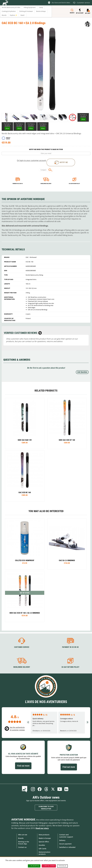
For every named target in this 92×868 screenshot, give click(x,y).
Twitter (53, 789)
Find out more (23, 766)
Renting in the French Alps (24, 843)
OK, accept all (34, 866)
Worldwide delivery (46, 184)
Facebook (40, 789)
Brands (21, 838)
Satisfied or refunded (67, 847)
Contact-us (22, 847)
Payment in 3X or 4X (70, 647)
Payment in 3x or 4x (18, 184)
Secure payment (65, 844)
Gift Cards (42, 849)
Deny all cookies (49, 866)
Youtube (60, 789)
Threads (46, 789)
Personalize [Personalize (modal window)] (62, 866)
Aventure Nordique (23, 820)
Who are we (23, 835)
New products (44, 835)
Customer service (22, 647)
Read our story (42, 828)
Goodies (42, 845)
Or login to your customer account (32, 160)
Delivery (62, 840)
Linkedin (66, 789)
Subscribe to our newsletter (46, 808)
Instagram (33, 789)
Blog (25, 789)
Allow (83, 119)
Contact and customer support (66, 836)
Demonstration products (44, 853)
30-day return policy (74, 184)
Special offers (44, 842)
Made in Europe (45, 838)
